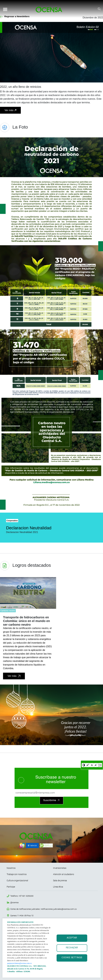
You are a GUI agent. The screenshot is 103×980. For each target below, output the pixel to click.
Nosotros (11, 868)
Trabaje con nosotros (17, 874)
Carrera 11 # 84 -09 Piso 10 (22, 916)
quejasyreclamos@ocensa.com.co (19, 963)
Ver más (9, 110)
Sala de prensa (60, 880)
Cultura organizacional (17, 880)
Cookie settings (72, 958)
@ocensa (14, 902)
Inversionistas (60, 868)
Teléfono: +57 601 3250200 (22, 896)
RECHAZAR (72, 948)
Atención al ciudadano (64, 874)
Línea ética (58, 887)
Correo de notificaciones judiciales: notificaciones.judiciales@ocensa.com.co (43, 909)
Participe (11, 887)
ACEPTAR (72, 938)
